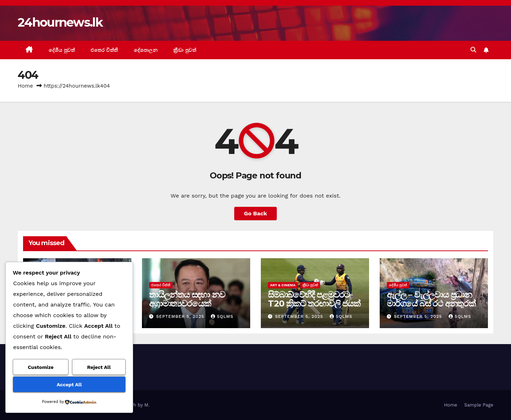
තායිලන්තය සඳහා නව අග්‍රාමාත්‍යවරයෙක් (187, 299)
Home (25, 86)
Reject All (99, 367)
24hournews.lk (60, 22)
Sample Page (479, 405)
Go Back (256, 213)
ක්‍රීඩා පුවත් (185, 50)
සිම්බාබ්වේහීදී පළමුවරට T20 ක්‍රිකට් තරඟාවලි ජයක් (314, 299)
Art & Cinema (283, 285)
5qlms (222, 316)
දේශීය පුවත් (62, 50)
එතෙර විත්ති (104, 50)
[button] (473, 50)
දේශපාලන (146, 50)
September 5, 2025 (181, 316)
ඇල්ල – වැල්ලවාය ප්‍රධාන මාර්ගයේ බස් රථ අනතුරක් (431, 299)
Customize (41, 367)
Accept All (69, 385)
